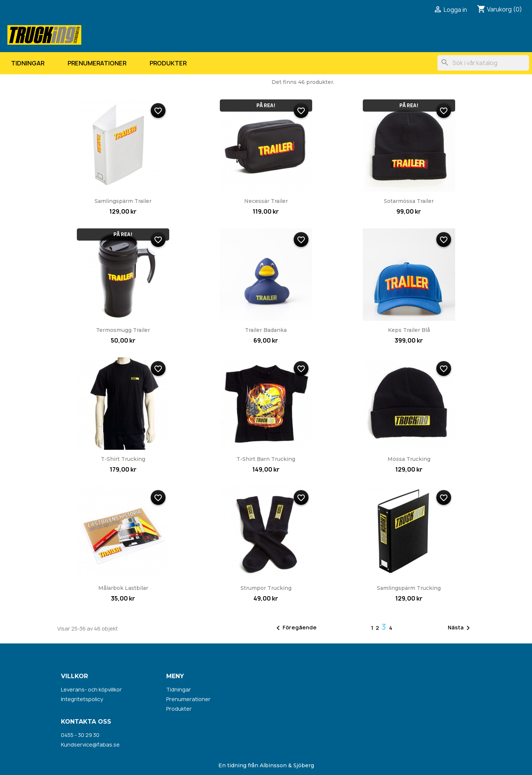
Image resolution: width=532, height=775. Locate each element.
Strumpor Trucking (266, 588)
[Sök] (483, 63)
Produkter (168, 63)
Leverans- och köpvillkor (91, 689)
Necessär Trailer (266, 201)
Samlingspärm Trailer (123, 201)
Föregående (295, 628)
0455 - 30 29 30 (80, 735)
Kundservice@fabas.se (90, 745)
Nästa (460, 628)
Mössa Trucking (409, 459)
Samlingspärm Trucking (409, 588)
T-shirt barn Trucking (266, 459)
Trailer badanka (266, 330)
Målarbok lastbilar (123, 588)
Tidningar (28, 63)
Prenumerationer (97, 63)
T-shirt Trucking (123, 459)
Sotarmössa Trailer (409, 201)
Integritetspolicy (82, 699)
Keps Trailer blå (409, 330)
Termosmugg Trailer (123, 330)
